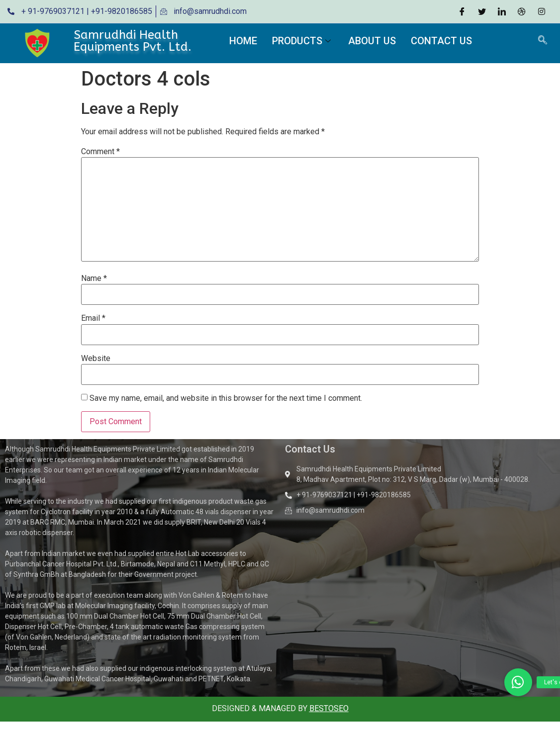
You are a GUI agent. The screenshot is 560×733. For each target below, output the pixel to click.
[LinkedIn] (502, 11)
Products (303, 41)
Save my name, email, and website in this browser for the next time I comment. (226, 398)
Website (96, 359)
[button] (518, 682)
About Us (372, 41)
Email (93, 318)
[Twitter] (482, 11)
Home (243, 41)
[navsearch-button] (543, 41)
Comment (100, 152)
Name (94, 278)
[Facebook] (462, 11)
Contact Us (441, 41)
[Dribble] (522, 11)
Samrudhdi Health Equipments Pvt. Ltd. (133, 41)
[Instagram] (542, 11)
